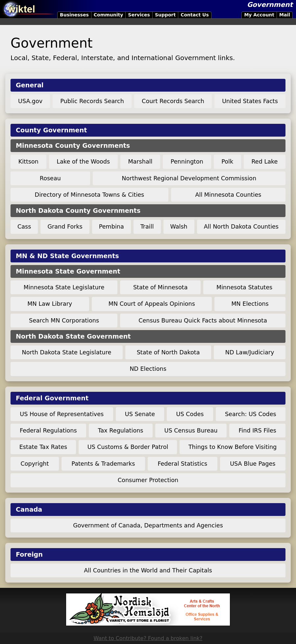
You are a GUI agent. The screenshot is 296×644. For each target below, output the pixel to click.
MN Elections (250, 304)
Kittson (28, 162)
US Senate (140, 414)
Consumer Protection (148, 480)
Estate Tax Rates (43, 447)
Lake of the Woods (83, 162)
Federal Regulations (48, 431)
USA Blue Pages (253, 464)
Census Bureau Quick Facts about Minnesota (203, 321)
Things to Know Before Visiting (233, 447)
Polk (227, 162)
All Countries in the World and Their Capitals (148, 570)
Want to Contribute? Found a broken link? (148, 638)
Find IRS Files (258, 431)
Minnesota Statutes (244, 287)
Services (139, 15)
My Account (259, 15)
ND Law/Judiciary (250, 352)
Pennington (187, 162)
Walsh (179, 227)
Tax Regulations (121, 431)
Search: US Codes (251, 414)
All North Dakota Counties (241, 227)
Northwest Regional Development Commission (189, 178)
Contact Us (195, 15)
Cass (24, 227)
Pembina (111, 227)
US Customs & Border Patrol (128, 447)
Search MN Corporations (64, 321)
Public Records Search (92, 101)
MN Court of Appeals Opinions (152, 304)
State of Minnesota (160, 287)
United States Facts (250, 101)
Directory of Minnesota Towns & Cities (90, 195)
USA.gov (30, 101)
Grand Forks (65, 227)
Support (165, 15)
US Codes (190, 414)
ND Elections (148, 369)
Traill (147, 227)
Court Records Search (173, 101)
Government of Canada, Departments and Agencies (148, 525)
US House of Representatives (62, 414)
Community (109, 15)
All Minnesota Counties (228, 195)
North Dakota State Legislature (67, 352)
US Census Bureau (191, 431)
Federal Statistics (182, 464)
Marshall (140, 162)
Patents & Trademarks (103, 464)
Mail (285, 15)
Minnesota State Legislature (64, 287)
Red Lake (264, 162)
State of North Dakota (168, 352)
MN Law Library (50, 304)
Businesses (74, 15)
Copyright (35, 464)
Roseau (50, 178)
